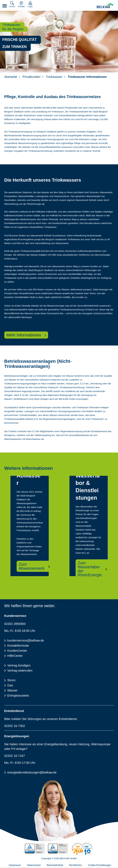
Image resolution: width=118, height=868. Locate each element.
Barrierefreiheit (55, 865)
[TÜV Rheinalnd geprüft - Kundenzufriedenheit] (58, 848)
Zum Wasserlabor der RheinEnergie (90, 569)
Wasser (13, 690)
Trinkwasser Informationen (87, 77)
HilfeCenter (15, 656)
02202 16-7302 (15, 726)
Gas (10, 685)
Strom (11, 680)
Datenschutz (34, 865)
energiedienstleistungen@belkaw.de (32, 772)
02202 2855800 (15, 624)
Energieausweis (18, 695)
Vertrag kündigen (19, 665)
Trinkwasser (54, 77)
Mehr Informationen (24, 335)
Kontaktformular (18, 646)
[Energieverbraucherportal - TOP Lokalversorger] (82, 849)
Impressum (15, 865)
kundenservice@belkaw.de (26, 640)
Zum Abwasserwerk (32, 566)
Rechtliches (76, 865)
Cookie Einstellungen (100, 865)
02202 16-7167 (15, 756)
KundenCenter (17, 651)
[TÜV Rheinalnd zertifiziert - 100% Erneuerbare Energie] (35, 848)
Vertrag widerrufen (20, 671)
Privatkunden (32, 77)
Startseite (11, 77)
